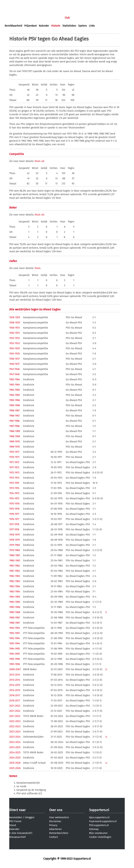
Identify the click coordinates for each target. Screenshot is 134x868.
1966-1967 (14, 411)
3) (106, 737)
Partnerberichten (59, 833)
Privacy (53, 825)
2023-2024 (15, 732)
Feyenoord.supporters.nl (103, 821)
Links (92, 26)
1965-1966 (15, 400)
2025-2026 (15, 763)
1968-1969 (15, 431)
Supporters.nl (99, 810)
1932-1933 (15, 338)
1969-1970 (15, 442)
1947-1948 (14, 369)
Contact (54, 837)
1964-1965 (15, 390)
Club (67, 18)
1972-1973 (14, 473)
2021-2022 (15, 706)
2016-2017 (15, 695)
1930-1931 (15, 328)
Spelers (83, 26)
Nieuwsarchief (17, 837)
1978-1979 (14, 535)
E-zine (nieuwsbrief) (21, 833)
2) (106, 669)
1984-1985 (15, 597)
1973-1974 (14, 483)
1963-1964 (15, 380)
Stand (13, 825)
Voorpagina (11, 18)
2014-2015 (15, 685)
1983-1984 (15, 586)
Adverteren (55, 829)
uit (43, 161)
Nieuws (26, 18)
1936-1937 (14, 359)
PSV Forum (15, 821)
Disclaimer (55, 821)
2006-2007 (15, 669)
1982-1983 (15, 576)
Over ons (56, 810)
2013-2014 (15, 675)
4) (106, 763)
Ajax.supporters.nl (99, 817)
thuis (38, 161)
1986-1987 (15, 618)
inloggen (10, 3)
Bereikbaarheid (13, 26)
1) (106, 612)
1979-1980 (15, 545)
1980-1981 (15, 555)
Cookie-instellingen (100, 837)
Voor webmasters (59, 817)
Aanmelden (16, 817)
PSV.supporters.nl (99, 825)
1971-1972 (14, 462)
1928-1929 (15, 317)
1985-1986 (15, 607)
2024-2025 (15, 747)
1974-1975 (14, 493)
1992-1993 (15, 628)
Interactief (54, 18)
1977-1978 (14, 524)
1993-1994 (15, 638)
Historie (56, 26)
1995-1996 (15, 659)
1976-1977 (14, 514)
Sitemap (94, 829)
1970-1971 (14, 452)
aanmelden (24, 3)
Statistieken (69, 26)
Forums (39, 18)
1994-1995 (15, 649)
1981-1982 (15, 566)
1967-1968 (14, 421)
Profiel (78, 18)
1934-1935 (15, 348)
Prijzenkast (30, 26)
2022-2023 (15, 721)
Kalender (44, 26)
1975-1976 (14, 504)
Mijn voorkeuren (98, 833)
